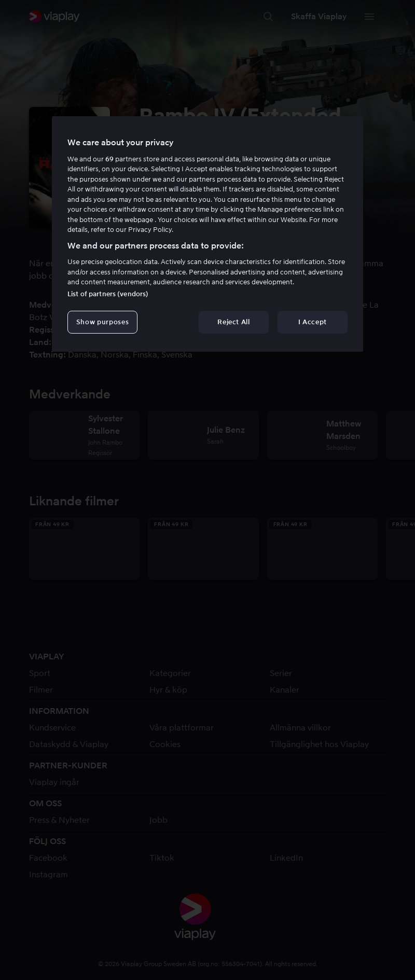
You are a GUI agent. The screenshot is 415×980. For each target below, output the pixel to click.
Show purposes (102, 322)
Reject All (234, 322)
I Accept (313, 322)
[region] (208, 234)
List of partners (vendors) (108, 294)
